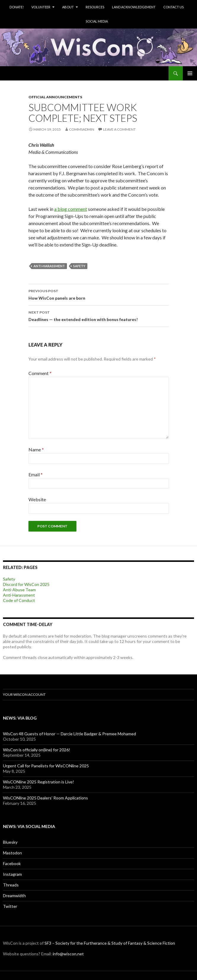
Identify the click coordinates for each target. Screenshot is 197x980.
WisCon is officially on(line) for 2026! (37, 750)
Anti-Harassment (19, 595)
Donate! (17, 7)
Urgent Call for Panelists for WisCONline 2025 (46, 766)
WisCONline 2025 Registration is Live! (39, 782)
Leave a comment (119, 129)
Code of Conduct (19, 600)
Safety (9, 579)
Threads (11, 885)
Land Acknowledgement (134, 7)
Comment (40, 373)
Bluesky (10, 842)
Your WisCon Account (24, 694)
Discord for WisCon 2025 (26, 584)
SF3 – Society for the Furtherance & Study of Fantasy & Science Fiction (110, 943)
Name (36, 449)
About (68, 7)
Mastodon (12, 853)
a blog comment (71, 209)
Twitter (10, 906)
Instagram (12, 874)
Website (37, 499)
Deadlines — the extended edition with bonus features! (99, 315)
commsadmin (82, 129)
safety (79, 266)
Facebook (12, 863)
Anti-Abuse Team (19, 590)
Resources (95, 7)
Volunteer (41, 7)
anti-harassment (49, 266)
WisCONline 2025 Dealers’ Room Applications (45, 798)
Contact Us (173, 7)
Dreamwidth (14, 896)
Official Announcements (55, 97)
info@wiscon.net (68, 954)
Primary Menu (190, 73)
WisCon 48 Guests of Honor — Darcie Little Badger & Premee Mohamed (69, 734)
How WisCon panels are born (99, 294)
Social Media (97, 21)
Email (36, 474)
